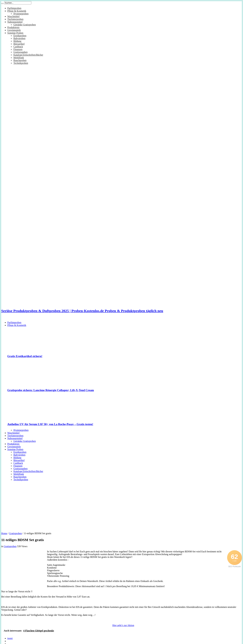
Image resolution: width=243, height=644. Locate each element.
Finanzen (18, 49)
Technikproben (21, 63)
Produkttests (13, 27)
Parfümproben (14, 8)
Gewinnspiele (14, 30)
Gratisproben (16, 533)
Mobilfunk (19, 58)
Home (4, 533)
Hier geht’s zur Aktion (123, 625)
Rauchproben (20, 60)
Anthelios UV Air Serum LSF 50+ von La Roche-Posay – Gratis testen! (50, 424)
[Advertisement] (121, 505)
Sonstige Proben (15, 33)
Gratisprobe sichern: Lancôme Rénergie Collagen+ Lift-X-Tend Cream (51, 390)
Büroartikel (19, 44)
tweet (10, 638)
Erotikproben (20, 36)
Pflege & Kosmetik (17, 11)
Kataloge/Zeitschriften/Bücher (28, 55)
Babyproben (19, 38)
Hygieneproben (21, 14)
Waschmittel (13, 16)
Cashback (18, 47)
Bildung (17, 41)
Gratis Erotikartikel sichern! (25, 356)
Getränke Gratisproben (25, 25)
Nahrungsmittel (15, 22)
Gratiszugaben (20, 52)
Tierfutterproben (15, 19)
